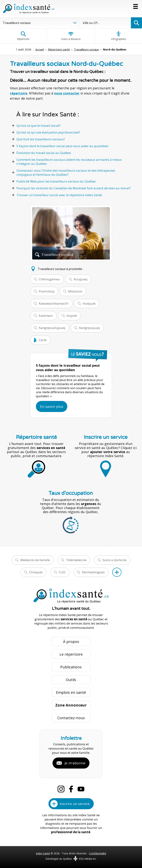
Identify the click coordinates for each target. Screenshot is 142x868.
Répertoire (23, 36)
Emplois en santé (71, 692)
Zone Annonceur (71, 705)
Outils (71, 680)
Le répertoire (71, 654)
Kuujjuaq (81, 279)
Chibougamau (49, 279)
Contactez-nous (71, 718)
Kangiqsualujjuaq (52, 328)
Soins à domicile (115, 560)
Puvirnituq (47, 291)
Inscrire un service (75, 804)
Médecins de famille (35, 560)
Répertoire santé (59, 49)
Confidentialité (98, 853)
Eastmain (46, 316)
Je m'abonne (75, 763)
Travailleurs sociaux (86, 49)
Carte (43, 340)
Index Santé (43, 853)
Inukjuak (89, 303)
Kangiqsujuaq (89, 328)
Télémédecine (76, 560)
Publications (71, 667)
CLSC (62, 572)
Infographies (119, 36)
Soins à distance (71, 36)
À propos (71, 642)
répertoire (19, 93)
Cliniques (36, 572)
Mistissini (75, 291)
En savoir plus (52, 406)
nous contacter (67, 93)
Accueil (40, 49)
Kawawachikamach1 (54, 303)
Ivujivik (72, 316)
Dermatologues (93, 572)
